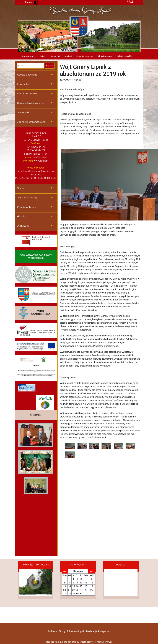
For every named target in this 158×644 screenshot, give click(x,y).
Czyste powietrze (27, 75)
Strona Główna (28, 56)
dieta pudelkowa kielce (36, 513)
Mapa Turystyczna (85, 56)
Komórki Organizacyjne (31, 103)
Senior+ (22, 188)
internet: (28, 161)
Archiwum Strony (57, 631)
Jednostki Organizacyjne (31, 122)
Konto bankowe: (36, 168)
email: (29, 157)
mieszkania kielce (36, 506)
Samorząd (55, 56)
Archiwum (23, 226)
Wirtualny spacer (105, 56)
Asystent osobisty (27, 198)
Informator (23, 84)
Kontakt (68, 56)
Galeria (43, 56)
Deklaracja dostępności (98, 631)
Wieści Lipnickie (125, 56)
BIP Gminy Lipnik (76, 631)
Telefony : (36, 143)
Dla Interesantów (27, 94)
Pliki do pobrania (27, 207)
